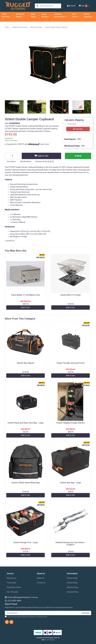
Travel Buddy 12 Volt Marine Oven (25, 295)
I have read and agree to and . (26, 617)
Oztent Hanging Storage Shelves (70, 423)
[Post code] (78, 124)
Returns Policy (72, 587)
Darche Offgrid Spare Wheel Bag (26, 483)
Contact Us (41, 583)
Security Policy (73, 592)
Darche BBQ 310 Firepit (70, 295)
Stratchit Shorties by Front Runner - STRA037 (71, 544)
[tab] (11, 161)
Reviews (45, 161)
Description (11, 161)
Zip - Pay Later (13, 592)
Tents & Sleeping (88, 15)
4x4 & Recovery (6, 17)
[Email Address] (42, 613)
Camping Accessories (60, 15)
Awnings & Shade (20, 15)
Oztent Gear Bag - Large (70, 483)
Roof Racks (76, 15)
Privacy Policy (72, 583)
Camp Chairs (33, 15)
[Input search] (50, 6)
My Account (12, 578)
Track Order (11, 583)
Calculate (78, 129)
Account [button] (71, 6)
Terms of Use (72, 578)
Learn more (44, 144)
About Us (40, 578)
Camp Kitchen (45, 15)
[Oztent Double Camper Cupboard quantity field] (13, 156)
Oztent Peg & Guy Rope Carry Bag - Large (25, 423)
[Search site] (37, 6)
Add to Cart (41, 156)
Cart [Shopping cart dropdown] (83, 6)
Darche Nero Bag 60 (25, 363)
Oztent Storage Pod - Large (26, 542)
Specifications (26, 161)
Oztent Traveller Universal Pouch (70, 363)
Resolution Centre (14, 587)
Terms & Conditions (29, 617)
